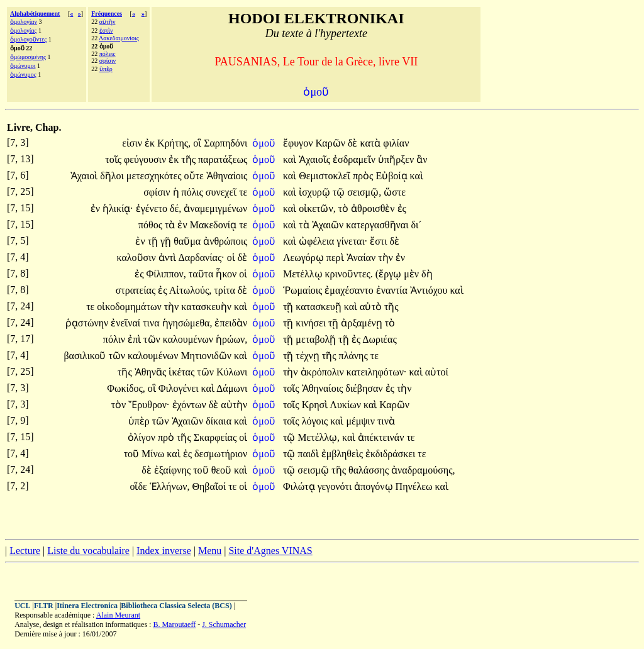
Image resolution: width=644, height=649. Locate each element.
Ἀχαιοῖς (316, 159)
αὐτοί (437, 372)
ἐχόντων (191, 405)
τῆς (190, 159)
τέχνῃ (308, 356)
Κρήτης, (174, 143)
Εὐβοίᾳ (392, 176)
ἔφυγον (299, 143)
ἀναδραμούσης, (423, 470)
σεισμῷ (314, 470)
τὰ (171, 225)
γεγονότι (336, 486)
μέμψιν (361, 421)
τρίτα (226, 290)
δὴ (427, 274)
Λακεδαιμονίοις (119, 38)
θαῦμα (188, 241)
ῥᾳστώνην (88, 323)
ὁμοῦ (265, 143)
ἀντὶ (169, 258)
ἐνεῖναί (127, 323)
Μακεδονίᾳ (214, 225)
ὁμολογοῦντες (28, 39)
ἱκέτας (183, 372)
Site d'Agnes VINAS (270, 551)
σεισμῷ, (364, 192)
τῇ (154, 241)
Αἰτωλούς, (191, 290)
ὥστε (395, 192)
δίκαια (220, 421)
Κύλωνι (232, 372)
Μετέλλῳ (304, 274)
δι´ (416, 225)
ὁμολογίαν (24, 22)
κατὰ (371, 143)
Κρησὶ (316, 405)
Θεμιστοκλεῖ (326, 176)
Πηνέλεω (415, 486)
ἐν (97, 208)
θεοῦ (223, 470)
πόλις (194, 192)
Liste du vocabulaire (88, 551)
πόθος (152, 225)
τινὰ (386, 421)
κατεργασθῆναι (378, 225)
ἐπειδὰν (231, 323)
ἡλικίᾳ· (118, 208)
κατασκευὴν (208, 307)
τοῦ (133, 454)
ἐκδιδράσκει (391, 454)
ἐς (402, 208)
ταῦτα (203, 274)
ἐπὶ (136, 339)
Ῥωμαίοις (304, 290)
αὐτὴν (108, 22)
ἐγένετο (153, 208)
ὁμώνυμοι (23, 66)
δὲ (354, 143)
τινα (152, 323)
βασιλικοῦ (86, 356)
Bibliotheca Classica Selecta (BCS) (176, 606)
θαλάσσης (370, 470)
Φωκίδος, (126, 388)
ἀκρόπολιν (324, 372)
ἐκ (151, 143)
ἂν (422, 159)
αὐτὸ (372, 307)
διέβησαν (365, 388)
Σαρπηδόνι (225, 143)
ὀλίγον (143, 437)
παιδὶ (309, 454)
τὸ (345, 208)
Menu (210, 551)
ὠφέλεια (318, 241)
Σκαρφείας (217, 437)
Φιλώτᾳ (300, 486)
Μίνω (154, 454)
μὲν (413, 274)
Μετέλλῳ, (319, 437)
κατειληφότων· (377, 372)
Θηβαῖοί (210, 486)
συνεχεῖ (222, 192)
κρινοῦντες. (349, 274)
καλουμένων (189, 339)
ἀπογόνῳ (375, 486)
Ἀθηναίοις (227, 176)
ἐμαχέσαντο (350, 290)
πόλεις (108, 54)
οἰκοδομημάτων (130, 307)
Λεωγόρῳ (305, 258)
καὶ (291, 159)
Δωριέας (380, 339)
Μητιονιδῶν (207, 356)
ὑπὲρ (106, 69)
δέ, (175, 208)
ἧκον (227, 274)
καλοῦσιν (137, 258)
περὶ (336, 258)
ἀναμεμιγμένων (215, 208)
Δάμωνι (232, 388)
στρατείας (137, 290)
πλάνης (355, 356)
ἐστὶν (106, 31)
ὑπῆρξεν (397, 159)
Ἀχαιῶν (329, 225)
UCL (22, 606)
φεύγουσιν (146, 159)
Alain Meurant (118, 615)
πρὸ (167, 437)
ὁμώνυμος (23, 75)
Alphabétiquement (35, 14)
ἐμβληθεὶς (343, 454)
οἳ (198, 143)
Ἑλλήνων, (170, 486)
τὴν (387, 258)
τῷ (340, 192)
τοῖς (114, 159)
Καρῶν (331, 143)
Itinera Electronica (87, 606)
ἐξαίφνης (174, 470)
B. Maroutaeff (174, 624)
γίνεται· (352, 241)
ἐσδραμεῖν (355, 159)
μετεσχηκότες (155, 176)
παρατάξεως (223, 159)
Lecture (25, 551)
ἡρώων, (231, 339)
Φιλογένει (180, 388)
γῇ (167, 241)
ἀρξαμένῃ (363, 323)
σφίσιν (108, 61)
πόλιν (115, 339)
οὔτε (195, 176)
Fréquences (107, 14)
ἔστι (380, 241)
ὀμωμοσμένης (28, 57)
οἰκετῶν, (317, 208)
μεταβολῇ (317, 339)
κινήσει (312, 323)
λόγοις (316, 421)
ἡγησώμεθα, (187, 323)
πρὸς (364, 176)
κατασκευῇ (319, 307)
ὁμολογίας (24, 31)
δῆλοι (113, 176)
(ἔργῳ (390, 274)
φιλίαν (396, 143)
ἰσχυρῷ (316, 192)
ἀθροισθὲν (374, 208)
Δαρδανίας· (202, 258)
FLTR (44, 606)
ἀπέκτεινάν (382, 437)
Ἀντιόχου (430, 290)
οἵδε (139, 486)
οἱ (232, 258)
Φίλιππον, (166, 274)
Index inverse (164, 551)
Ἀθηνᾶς (152, 372)
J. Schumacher (224, 624)
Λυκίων (347, 405)
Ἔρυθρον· (149, 405)
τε (243, 192)
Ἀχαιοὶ (85, 176)
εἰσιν (133, 143)
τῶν (153, 339)
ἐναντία (393, 290)
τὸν (120, 405)
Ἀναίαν (363, 258)
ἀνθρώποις (225, 241)
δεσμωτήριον (221, 454)
